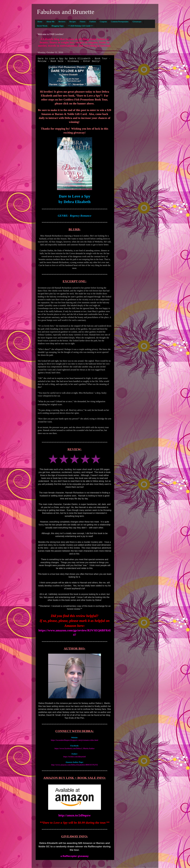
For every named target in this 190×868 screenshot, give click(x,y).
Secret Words (42, 26)
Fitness (83, 22)
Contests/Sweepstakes (120, 22)
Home (40, 22)
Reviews (62, 22)
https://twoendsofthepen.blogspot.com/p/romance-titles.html (75, 740)
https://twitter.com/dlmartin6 (75, 757)
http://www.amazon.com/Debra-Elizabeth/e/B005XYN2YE (75, 765)
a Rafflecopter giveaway (75, 856)
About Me (50, 22)
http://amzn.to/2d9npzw (75, 815)
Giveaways (137, 22)
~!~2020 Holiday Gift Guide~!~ (80, 26)
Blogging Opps (58, 26)
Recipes (73, 22)
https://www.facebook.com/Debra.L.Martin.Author (75, 748)
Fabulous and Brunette (66, 12)
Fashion (93, 22)
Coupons (103, 22)
